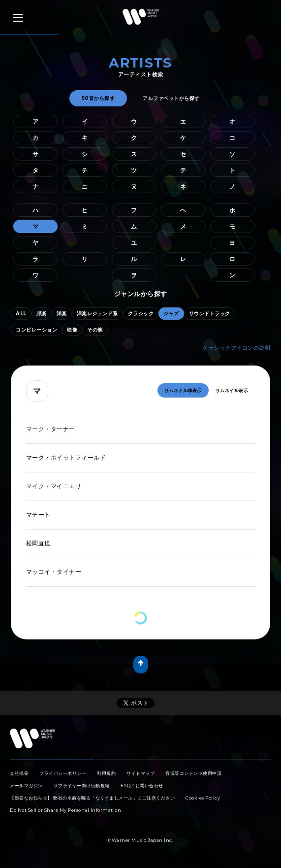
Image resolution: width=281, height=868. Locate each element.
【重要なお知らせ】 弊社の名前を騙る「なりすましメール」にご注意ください (92, 798)
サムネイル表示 (232, 390)
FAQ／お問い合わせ (142, 785)
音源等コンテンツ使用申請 (193, 773)
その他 (95, 330)
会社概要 (19, 773)
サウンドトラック (210, 314)
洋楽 (62, 314)
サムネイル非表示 (183, 390)
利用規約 (106, 773)
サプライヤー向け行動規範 (82, 785)
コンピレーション (36, 330)
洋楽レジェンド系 (97, 314)
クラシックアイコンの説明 (236, 348)
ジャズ (171, 314)
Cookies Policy (203, 798)
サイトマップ (140, 773)
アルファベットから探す (171, 98)
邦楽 (42, 314)
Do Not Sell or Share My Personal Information (65, 810)
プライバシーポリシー (63, 773)
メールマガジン (26, 785)
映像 (72, 330)
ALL (21, 314)
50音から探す (98, 98)
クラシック (141, 314)
